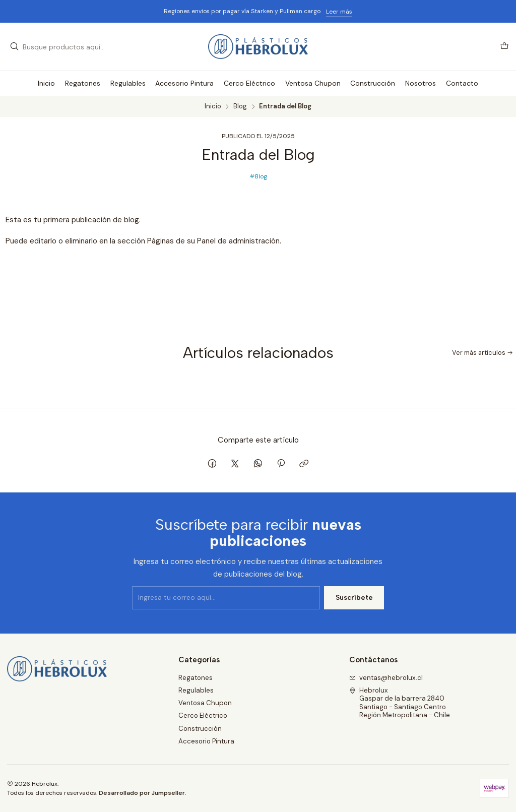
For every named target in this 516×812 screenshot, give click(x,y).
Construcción (200, 729)
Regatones (196, 678)
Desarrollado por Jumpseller (142, 793)
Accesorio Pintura (206, 741)
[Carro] (504, 46)
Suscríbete (354, 610)
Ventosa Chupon (205, 703)
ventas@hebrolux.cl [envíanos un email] (386, 678)
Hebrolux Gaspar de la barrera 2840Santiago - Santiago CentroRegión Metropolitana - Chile (400, 703)
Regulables (196, 690)
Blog (240, 107)
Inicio (213, 107)
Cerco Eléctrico (203, 715)
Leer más (339, 12)
